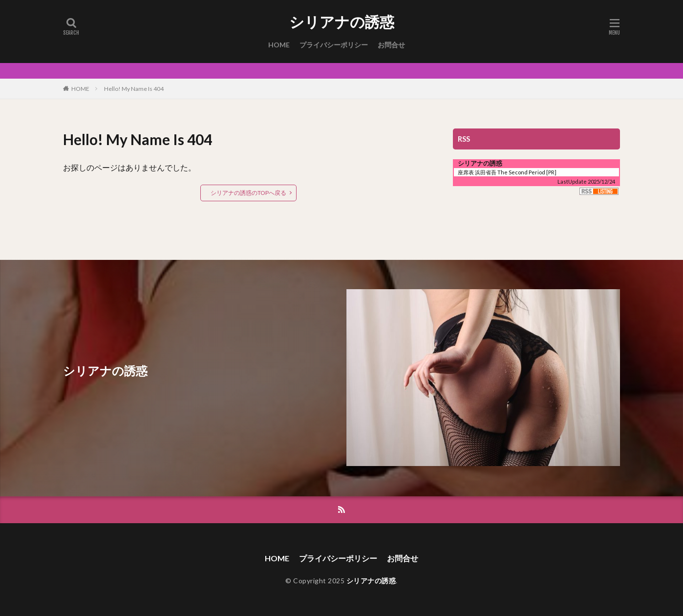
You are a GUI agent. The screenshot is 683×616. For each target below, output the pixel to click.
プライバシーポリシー (334, 45)
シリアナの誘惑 (342, 22)
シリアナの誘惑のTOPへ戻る (248, 193)
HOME (279, 45)
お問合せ (391, 45)
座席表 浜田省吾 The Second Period (502, 172)
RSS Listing (599, 191)
